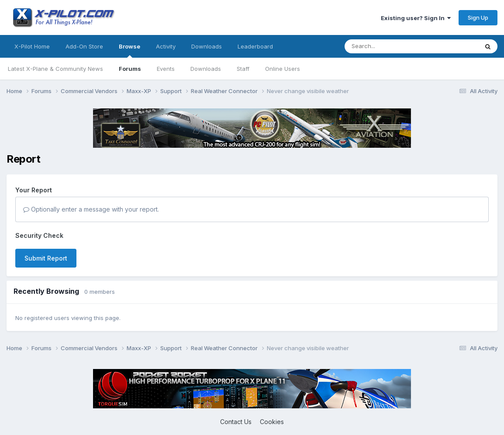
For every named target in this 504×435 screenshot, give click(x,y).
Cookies (272, 422)
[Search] (394, 46)
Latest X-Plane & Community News (55, 69)
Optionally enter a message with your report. (91, 209)
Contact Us (236, 422)
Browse (129, 50)
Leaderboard (255, 46)
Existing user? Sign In (416, 18)
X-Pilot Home (32, 46)
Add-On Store (84, 46)
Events (166, 69)
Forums (130, 69)
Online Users (283, 69)
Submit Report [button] (46, 258)
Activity (166, 46)
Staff (243, 69)
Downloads (206, 69)
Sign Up (478, 17)
